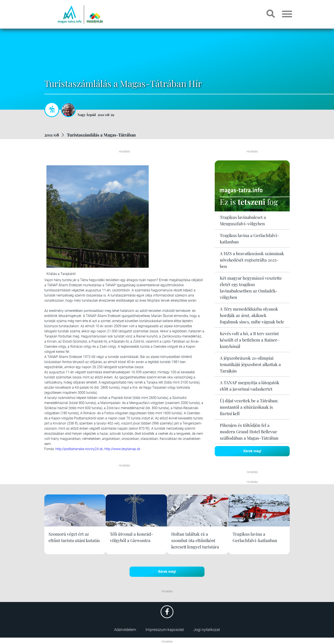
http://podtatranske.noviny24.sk (79, 449)
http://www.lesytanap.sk (122, 449)
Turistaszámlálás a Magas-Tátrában (101, 135)
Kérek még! (252, 451)
